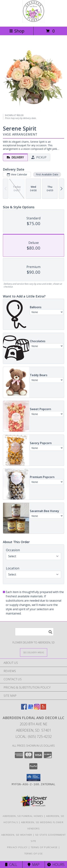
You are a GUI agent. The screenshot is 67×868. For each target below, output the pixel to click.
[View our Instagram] (37, 708)
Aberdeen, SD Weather (17, 835)
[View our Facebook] (24, 708)
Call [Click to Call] (11, 865)
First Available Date (47, 174)
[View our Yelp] (43, 708)
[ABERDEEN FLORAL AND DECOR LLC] (34, 21)
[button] (33, 778)
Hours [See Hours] (56, 865)
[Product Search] (34, 632)
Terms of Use (34, 854)
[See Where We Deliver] (34, 652)
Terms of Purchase (44, 847)
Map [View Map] (34, 865)
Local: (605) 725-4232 (34, 737)
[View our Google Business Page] (30, 708)
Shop (17, 31)
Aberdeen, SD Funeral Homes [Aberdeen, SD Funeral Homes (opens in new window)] (23, 816)
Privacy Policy (17, 847)
